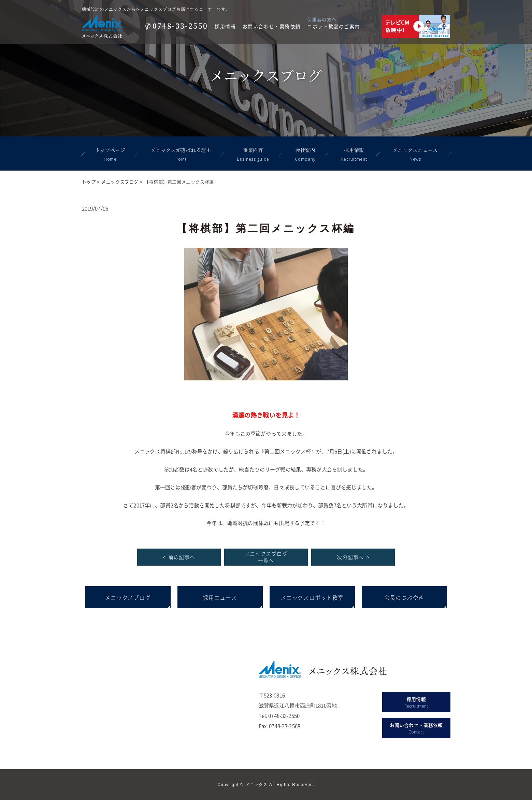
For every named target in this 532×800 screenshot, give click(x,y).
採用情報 (225, 26)
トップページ (110, 154)
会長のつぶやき (404, 597)
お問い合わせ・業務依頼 (271, 26)
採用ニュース (220, 597)
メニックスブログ (120, 182)
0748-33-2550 (177, 26)
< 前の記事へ (179, 557)
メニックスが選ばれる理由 (181, 154)
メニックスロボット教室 (312, 597)
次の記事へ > (353, 557)
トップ (89, 182)
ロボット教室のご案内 (333, 26)
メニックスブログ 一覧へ (266, 557)
